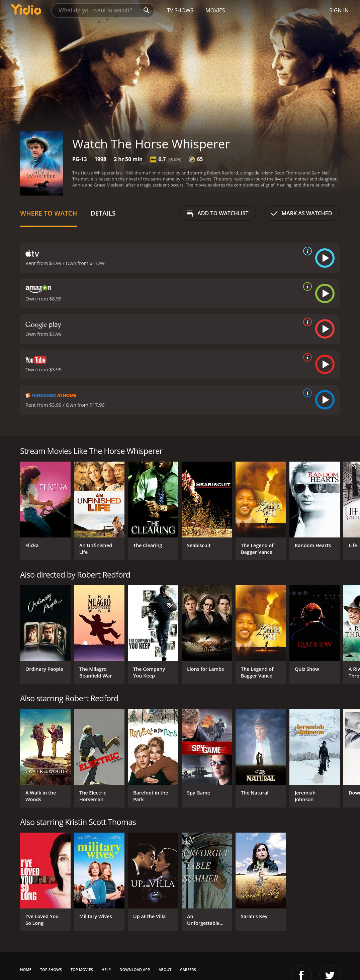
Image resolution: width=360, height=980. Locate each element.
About (165, 969)
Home (26, 969)
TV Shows (180, 10)
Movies (215, 10)
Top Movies (82, 969)
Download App (135, 969)
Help (106, 969)
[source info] (306, 251)
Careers (188, 969)
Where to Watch (49, 213)
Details (103, 213)
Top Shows (51, 969)
